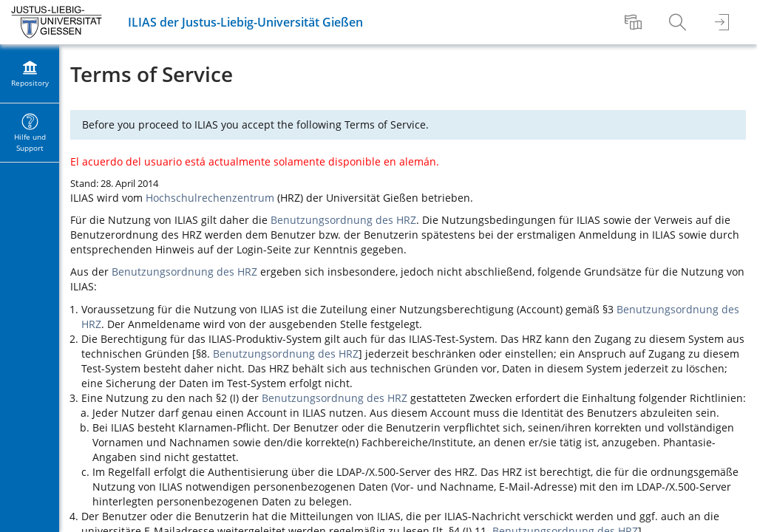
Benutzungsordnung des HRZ (343, 220)
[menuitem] (635, 22)
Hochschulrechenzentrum (210, 198)
